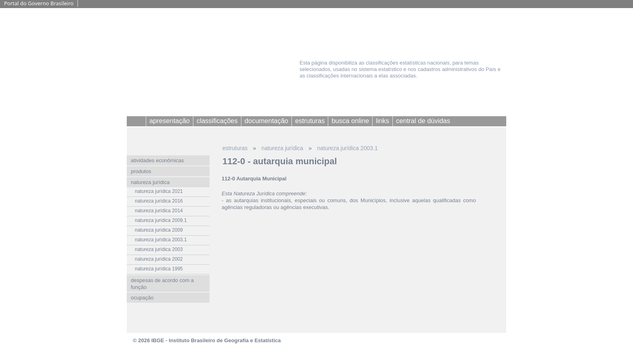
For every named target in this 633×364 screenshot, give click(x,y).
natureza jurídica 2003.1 (347, 148)
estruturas (235, 148)
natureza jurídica (283, 148)
